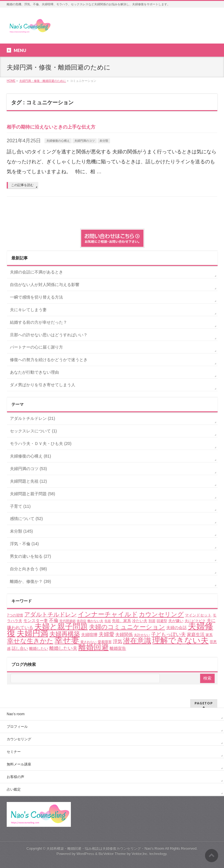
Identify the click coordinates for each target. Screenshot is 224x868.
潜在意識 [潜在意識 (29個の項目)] (137, 641)
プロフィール (17, 727)
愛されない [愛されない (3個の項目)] (89, 642)
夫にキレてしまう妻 (28, 310)
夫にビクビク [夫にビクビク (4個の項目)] (195, 621)
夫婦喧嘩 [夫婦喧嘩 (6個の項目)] (89, 635)
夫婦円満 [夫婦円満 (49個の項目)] (32, 633)
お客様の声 (15, 777)
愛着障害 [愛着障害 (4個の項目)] (105, 642)
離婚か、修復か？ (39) (30, 581)
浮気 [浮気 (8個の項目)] (118, 641)
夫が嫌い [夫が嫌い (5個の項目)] (176, 621)
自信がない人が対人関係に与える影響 (45, 285)
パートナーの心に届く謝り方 (36, 347)
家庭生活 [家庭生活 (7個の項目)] (196, 634)
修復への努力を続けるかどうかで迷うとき (49, 360)
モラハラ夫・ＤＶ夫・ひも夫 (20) (41, 443)
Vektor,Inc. (140, 854)
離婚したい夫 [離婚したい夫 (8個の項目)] (63, 648)
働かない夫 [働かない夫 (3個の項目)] (95, 621)
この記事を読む (22, 185)
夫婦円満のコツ (85, 141)
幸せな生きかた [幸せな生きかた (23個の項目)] (30, 641)
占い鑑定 (14, 789)
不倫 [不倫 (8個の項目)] (54, 620)
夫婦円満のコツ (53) (28, 469)
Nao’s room (16, 714)
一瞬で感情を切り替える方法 (36, 297)
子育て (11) (20, 506)
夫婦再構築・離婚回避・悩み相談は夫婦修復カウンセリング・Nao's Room (105, 848)
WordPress (85, 854)
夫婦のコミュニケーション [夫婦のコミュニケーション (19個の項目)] (127, 627)
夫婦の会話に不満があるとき (36, 272)
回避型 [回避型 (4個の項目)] (162, 621)
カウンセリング (19, 739)
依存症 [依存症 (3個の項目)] (82, 621)
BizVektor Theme (112, 854)
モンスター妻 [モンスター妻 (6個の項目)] (36, 621)
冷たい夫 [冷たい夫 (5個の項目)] (140, 621)
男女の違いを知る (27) (30, 556)
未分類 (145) (21, 531)
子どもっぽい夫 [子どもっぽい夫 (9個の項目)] (168, 634)
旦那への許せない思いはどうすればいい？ (49, 335)
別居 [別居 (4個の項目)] (152, 621)
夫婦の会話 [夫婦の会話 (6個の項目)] (176, 628)
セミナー (14, 752)
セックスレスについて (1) (33, 431)
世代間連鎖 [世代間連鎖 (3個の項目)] (68, 621)
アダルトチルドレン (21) (33, 418)
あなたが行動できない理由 (34, 372)
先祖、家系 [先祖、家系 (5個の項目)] (121, 621)
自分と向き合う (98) (28, 569)
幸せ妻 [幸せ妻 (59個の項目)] (67, 640)
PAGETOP (204, 703)
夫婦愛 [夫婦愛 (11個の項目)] (106, 634)
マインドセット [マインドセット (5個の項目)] (198, 615)
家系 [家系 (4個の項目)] (209, 635)
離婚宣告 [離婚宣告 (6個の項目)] (118, 648)
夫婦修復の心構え (58, 141)
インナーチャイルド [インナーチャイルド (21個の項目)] (108, 614)
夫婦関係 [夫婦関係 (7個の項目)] (124, 634)
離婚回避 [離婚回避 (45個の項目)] (94, 647)
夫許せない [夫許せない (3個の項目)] (142, 635)
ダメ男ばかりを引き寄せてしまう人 (43, 385)
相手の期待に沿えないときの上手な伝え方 (51, 127)
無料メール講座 (19, 764)
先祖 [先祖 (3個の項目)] (108, 621)
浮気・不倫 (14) (24, 544)
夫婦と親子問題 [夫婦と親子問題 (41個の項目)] (61, 626)
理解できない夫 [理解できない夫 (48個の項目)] (180, 640)
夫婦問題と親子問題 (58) (33, 494)
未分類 (104, 141)
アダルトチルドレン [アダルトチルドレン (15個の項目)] (50, 614)
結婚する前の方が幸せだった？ (38, 322)
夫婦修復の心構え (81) (30, 456)
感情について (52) (26, 519)
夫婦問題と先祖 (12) (28, 481)
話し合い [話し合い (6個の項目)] (20, 648)
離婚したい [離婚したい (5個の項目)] (39, 648)
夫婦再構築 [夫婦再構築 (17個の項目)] (65, 634)
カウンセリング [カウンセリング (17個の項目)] (161, 614)
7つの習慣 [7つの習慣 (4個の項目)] (15, 615)
